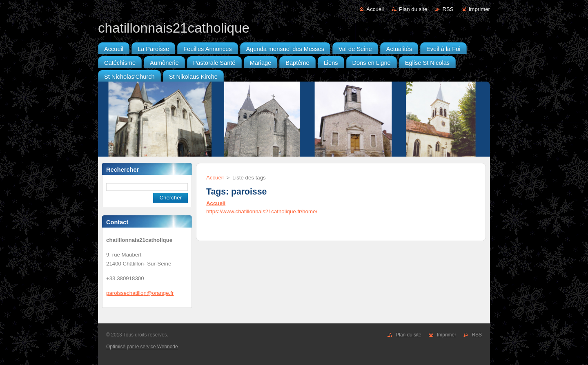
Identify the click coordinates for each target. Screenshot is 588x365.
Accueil (375, 9)
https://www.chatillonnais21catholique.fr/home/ (262, 211)
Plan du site (413, 9)
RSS (448, 9)
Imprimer (479, 9)
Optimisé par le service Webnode (142, 347)
